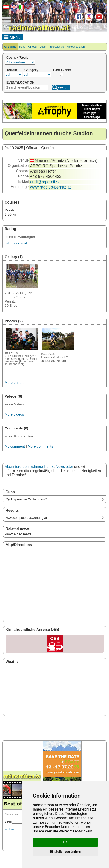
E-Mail (8, 822)
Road (22, 47)
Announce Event (76, 47)
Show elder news (18, 534)
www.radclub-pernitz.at (50, 187)
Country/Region (18, 57)
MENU (13, 37)
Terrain (12, 70)
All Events (10, 47)
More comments (40, 446)
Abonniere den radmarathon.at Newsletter (39, 467)
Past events (62, 70)
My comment (15, 446)
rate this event (16, 243)
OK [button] (66, 842)
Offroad (32, 47)
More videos (14, 414)
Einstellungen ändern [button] (65, 852)
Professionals (56, 47)
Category (31, 70)
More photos (14, 383)
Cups (43, 47)
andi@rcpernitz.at (46, 182)
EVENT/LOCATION (20, 82)
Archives (10, 829)
